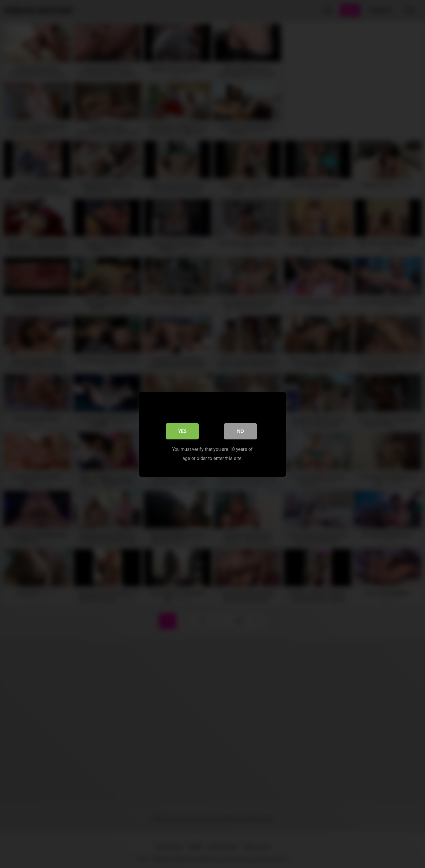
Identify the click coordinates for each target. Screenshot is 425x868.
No (241, 431)
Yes (182, 431)
